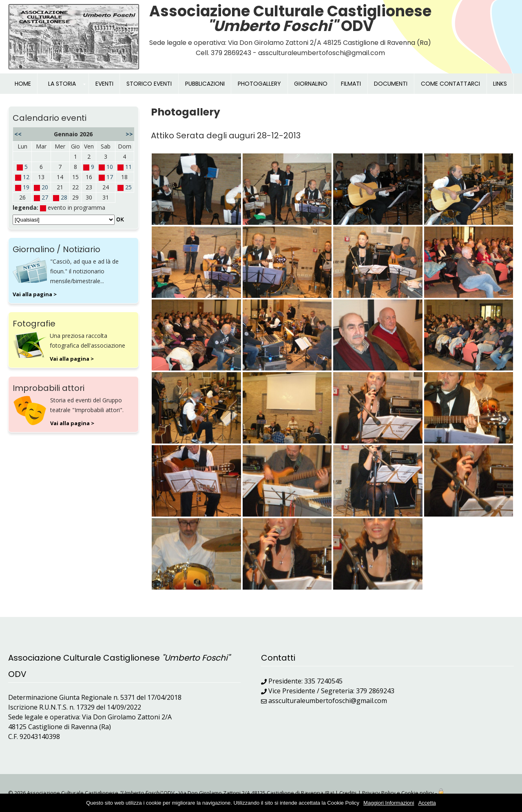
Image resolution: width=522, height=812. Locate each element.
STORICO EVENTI (149, 84)
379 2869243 (375, 691)
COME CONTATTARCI (450, 84)
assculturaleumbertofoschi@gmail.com (328, 701)
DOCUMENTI (391, 84)
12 (26, 177)
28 (64, 197)
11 (128, 167)
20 (45, 187)
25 (128, 187)
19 (26, 187)
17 (110, 177)
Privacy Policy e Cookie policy (398, 793)
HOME (23, 84)
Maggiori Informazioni (389, 803)
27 (45, 197)
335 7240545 (323, 681)
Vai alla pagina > (35, 294)
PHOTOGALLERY (259, 84)
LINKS (500, 84)
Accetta (427, 803)
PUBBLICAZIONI (205, 84)
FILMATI (351, 84)
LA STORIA (62, 84)
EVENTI (104, 84)
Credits (348, 793)
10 (110, 167)
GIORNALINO (311, 84)
